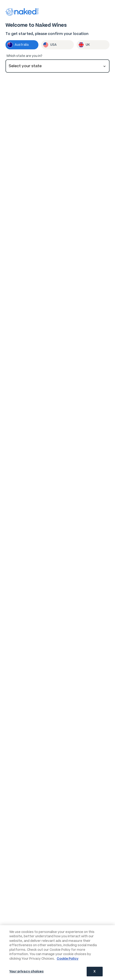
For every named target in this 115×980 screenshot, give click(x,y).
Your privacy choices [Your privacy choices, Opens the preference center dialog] (27, 971)
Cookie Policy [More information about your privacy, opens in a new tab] (68, 959)
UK (84, 45)
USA (50, 45)
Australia (18, 45)
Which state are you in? (24, 56)
